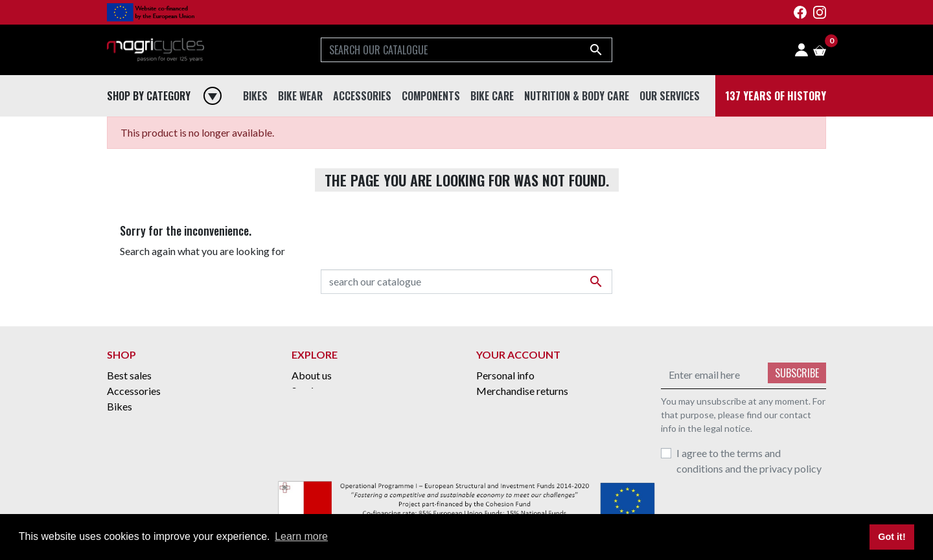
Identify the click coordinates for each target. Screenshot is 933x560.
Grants (307, 406)
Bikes (120, 406)
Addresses (500, 437)
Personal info (505, 375)
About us (312, 375)
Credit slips (501, 422)
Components (135, 453)
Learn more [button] (301, 536)
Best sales (129, 375)
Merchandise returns (522, 391)
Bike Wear (131, 437)
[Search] (466, 50)
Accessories (134, 391)
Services (310, 391)
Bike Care (129, 422)
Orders (492, 406)
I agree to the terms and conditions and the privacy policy (749, 461)
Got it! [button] (892, 537)
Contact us (316, 422)
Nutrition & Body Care (157, 468)
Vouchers (497, 453)
